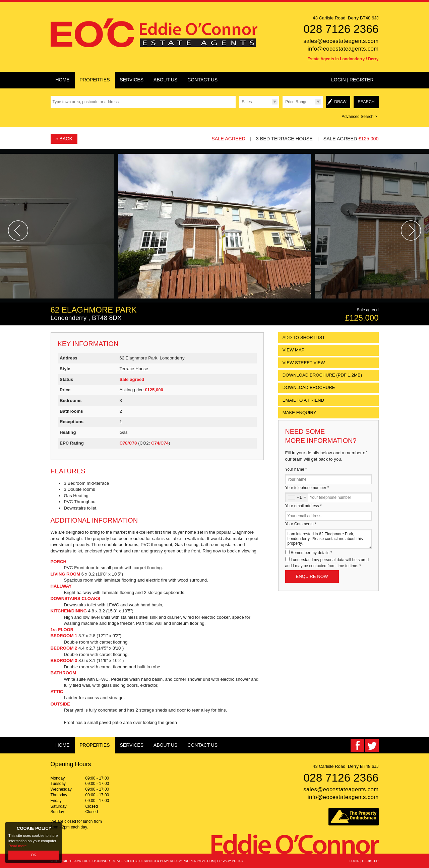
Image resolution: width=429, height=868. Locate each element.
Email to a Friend (303, 400)
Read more (17, 846)
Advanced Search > (359, 117)
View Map (294, 350)
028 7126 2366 (341, 29)
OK (34, 855)
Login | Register (352, 80)
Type (239, 108)
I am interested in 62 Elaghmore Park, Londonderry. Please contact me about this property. (328, 539)
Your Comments (301, 524)
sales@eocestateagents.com (341, 41)
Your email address (303, 506)
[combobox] (297, 497)
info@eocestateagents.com (343, 49)
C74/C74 (160, 443)
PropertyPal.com (199, 861)
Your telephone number (307, 488)
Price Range (296, 102)
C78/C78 (128, 443)
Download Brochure (309, 387)
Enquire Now (312, 576)
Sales (247, 102)
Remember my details (311, 553)
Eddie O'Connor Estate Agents (109, 861)
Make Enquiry (299, 413)
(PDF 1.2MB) (322, 375)
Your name (296, 469)
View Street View (304, 363)
